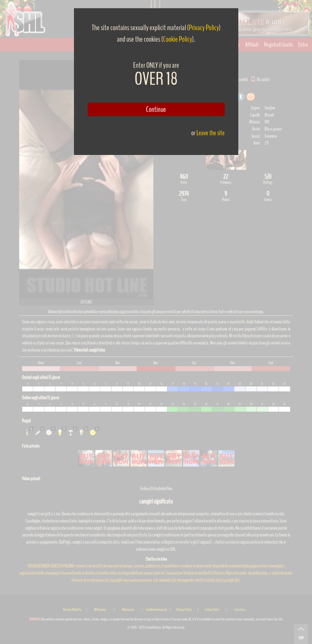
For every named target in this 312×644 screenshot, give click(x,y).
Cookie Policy (178, 39)
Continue (156, 109)
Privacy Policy (204, 28)
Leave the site (211, 133)
